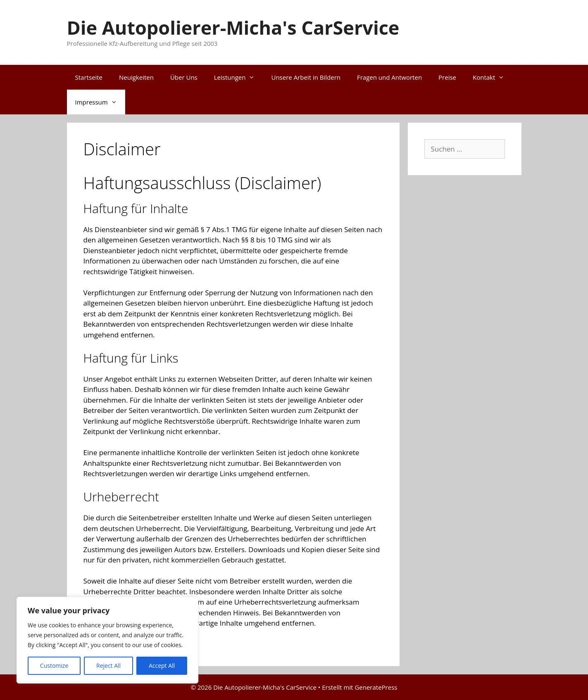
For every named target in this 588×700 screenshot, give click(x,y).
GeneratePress (376, 687)
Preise (447, 77)
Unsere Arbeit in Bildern (306, 77)
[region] (107, 640)
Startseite (89, 77)
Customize (54, 666)
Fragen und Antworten (389, 77)
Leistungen (239, 77)
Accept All (162, 666)
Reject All (108, 666)
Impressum (100, 102)
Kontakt (493, 77)
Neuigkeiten (136, 77)
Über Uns (184, 77)
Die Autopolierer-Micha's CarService (233, 27)
